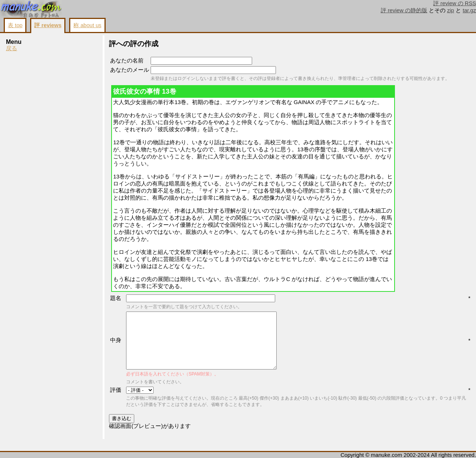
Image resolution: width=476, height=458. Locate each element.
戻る (12, 48)
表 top (15, 25)
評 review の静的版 (404, 10)
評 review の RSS (455, 3)
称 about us (87, 25)
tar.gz (469, 10)
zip (451, 10)
